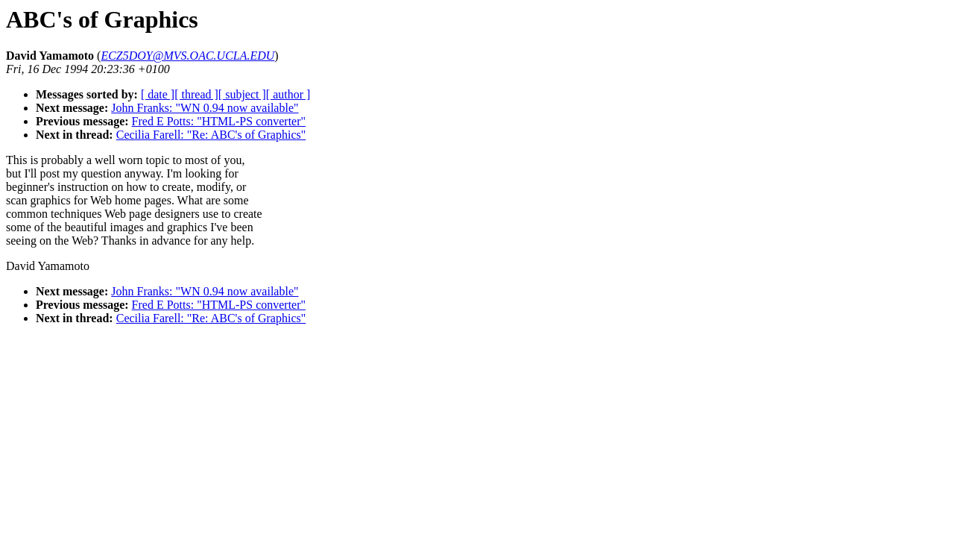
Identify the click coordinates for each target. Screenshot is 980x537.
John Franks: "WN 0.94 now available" (205, 108)
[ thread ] (196, 94)
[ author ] (288, 94)
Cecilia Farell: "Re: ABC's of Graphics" (211, 135)
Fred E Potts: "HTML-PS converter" (219, 121)
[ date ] (158, 94)
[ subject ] (242, 94)
